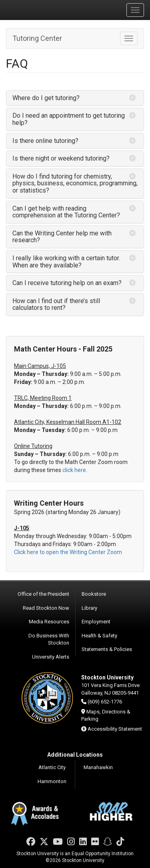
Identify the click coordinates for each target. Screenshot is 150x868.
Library (89, 608)
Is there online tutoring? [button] (45, 141)
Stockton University (44, 10)
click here (74, 470)
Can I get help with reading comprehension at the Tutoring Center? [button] (66, 212)
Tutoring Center (37, 38)
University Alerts (51, 657)
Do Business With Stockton (49, 639)
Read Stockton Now (46, 608)
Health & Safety (99, 636)
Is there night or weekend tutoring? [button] (61, 158)
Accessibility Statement (115, 729)
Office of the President (43, 594)
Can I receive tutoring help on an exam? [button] (67, 283)
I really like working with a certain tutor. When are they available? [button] (66, 262)
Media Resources (49, 622)
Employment (96, 622)
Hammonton (52, 781)
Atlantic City (52, 767)
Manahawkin (98, 767)
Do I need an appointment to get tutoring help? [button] (69, 119)
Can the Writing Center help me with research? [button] (62, 237)
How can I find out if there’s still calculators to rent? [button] (56, 304)
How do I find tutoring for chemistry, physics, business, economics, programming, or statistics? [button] (75, 183)
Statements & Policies (107, 649)
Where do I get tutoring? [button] (46, 98)
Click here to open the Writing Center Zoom (68, 552)
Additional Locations (75, 755)
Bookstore (94, 594)
